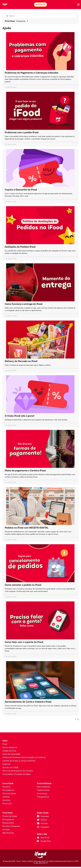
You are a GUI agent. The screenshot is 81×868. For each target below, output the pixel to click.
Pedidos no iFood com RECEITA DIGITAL (27, 528)
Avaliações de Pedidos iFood (20, 247)
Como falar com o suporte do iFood (24, 642)
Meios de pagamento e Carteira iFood (25, 470)
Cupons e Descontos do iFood (21, 190)
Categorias (22, 21)
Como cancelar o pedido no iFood (23, 585)
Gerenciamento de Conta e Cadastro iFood (28, 702)
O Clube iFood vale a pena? (20, 416)
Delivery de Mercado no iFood (21, 361)
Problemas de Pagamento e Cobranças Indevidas (32, 73)
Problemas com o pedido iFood (22, 132)
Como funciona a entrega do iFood (24, 304)
